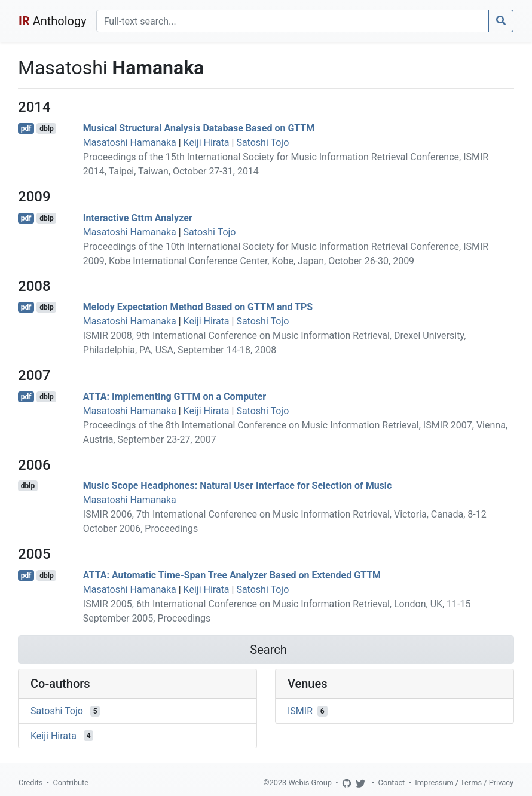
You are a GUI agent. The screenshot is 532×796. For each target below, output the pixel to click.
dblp (46, 128)
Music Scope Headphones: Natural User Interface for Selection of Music (238, 486)
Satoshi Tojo (262, 143)
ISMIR (300, 711)
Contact (392, 783)
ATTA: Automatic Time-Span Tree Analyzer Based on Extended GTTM (232, 575)
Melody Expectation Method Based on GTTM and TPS (198, 307)
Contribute (71, 783)
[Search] (293, 21)
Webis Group (310, 783)
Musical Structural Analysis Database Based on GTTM (199, 128)
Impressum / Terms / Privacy (464, 783)
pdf (26, 128)
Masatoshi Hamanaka (130, 143)
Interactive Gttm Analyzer (138, 218)
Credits (30, 783)
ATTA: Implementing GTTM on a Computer (175, 397)
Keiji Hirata (207, 143)
